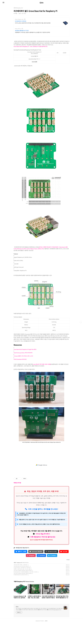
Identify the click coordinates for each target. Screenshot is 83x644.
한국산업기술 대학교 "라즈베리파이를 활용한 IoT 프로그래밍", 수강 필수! (25, 593)
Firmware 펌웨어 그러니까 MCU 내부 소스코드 (23, 377)
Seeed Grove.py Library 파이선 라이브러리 (23, 373)
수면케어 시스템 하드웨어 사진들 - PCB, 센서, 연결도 (22, 590)
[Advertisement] (41, 28)
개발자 (15, 583)
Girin (41, 3)
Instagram (31, 576)
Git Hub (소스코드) (51, 572)
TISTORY (42, 642)
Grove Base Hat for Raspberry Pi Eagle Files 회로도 (25, 370)
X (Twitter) (52, 576)
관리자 (46, 642)
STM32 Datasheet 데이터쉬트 (20, 380)
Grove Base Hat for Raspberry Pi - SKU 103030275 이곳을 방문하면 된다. (31, 67)
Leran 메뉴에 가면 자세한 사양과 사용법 (42, 385)
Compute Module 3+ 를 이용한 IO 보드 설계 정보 (22, 588)
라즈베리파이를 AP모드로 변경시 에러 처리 (21, 595)
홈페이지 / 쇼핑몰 (21, 572)
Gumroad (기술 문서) (36, 572)
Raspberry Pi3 (19, 583)
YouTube (64, 572)
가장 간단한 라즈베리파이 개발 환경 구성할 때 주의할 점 (23, 591)
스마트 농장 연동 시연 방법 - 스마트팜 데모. (21, 585)
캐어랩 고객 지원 (17, 503)
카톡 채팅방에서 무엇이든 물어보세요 (43, 558)
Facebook (41, 576)
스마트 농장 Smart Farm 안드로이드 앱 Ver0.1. (21, 587)
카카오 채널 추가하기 (43, 554)
